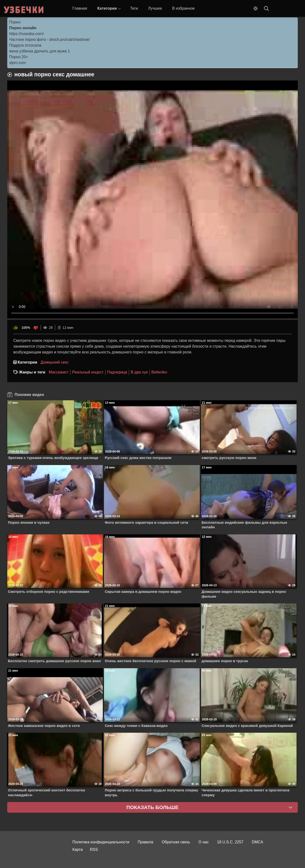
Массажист (59, 372)
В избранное (183, 8)
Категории (107, 8)
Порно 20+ (19, 57)
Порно (15, 22)
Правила (146, 842)
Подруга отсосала (25, 45)
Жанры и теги (32, 372)
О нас (204, 842)
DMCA (257, 842)
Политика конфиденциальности (101, 842)
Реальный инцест (88, 372)
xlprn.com (17, 63)
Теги (134, 8)
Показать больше (152, 807)
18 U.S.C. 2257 (230, 842)
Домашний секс (55, 362)
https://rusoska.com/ (26, 34)
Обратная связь (176, 842)
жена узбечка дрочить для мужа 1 (40, 51)
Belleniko (159, 372)
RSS (94, 850)
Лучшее (155, 8)
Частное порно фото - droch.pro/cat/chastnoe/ (49, 39)
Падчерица (117, 372)
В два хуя (139, 372)
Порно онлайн (23, 28)
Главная (80, 8)
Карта (78, 850)
